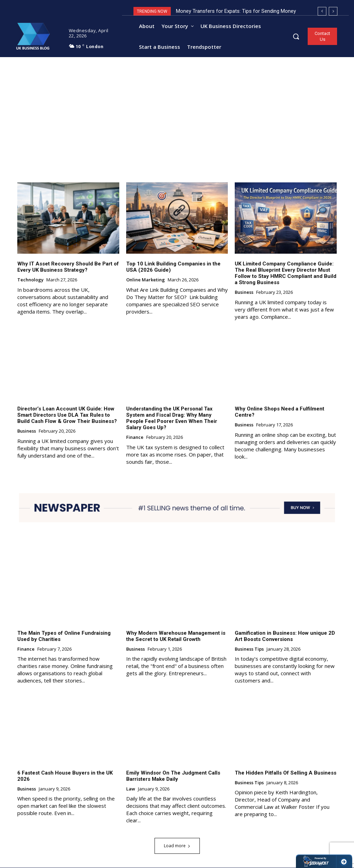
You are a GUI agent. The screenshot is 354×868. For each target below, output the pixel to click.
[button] (296, 36)
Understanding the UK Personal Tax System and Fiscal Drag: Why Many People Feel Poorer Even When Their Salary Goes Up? (172, 418)
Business (244, 293)
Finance (135, 437)
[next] (333, 11)
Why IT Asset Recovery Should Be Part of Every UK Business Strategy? (68, 267)
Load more (177, 846)
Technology (30, 280)
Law (131, 789)
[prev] (322, 11)
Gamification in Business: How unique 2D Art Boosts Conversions (285, 636)
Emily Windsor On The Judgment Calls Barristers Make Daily (173, 776)
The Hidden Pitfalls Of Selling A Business (286, 773)
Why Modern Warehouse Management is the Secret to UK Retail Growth (176, 636)
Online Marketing (146, 280)
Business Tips (249, 649)
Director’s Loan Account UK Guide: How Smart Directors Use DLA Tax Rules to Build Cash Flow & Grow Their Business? (67, 415)
